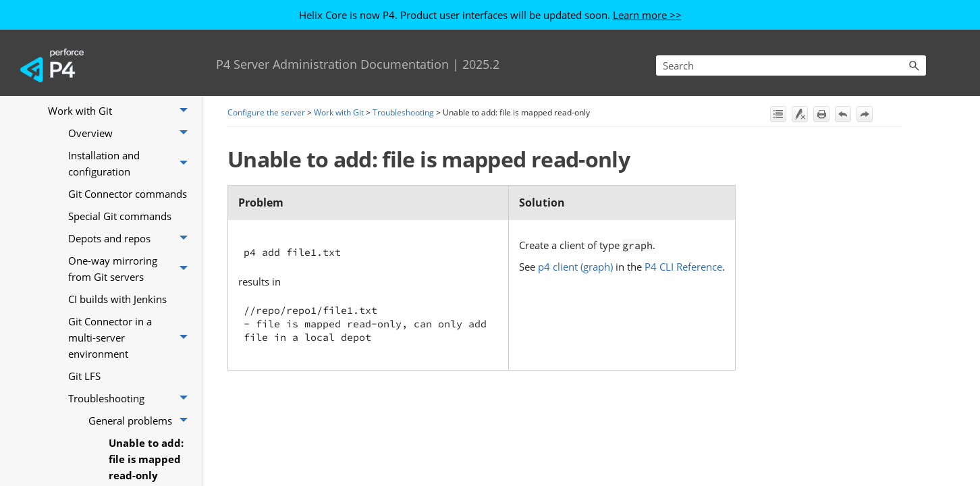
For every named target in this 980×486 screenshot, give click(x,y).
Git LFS (84, 376)
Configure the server (266, 112)
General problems (142, 421)
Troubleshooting (132, 399)
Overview (132, 133)
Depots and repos (132, 239)
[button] (914, 65)
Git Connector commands (128, 194)
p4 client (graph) (575, 267)
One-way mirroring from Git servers (132, 269)
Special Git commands (120, 216)
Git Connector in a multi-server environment (132, 338)
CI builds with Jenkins (117, 299)
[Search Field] (791, 65)
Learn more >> (647, 15)
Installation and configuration (132, 164)
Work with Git (121, 111)
